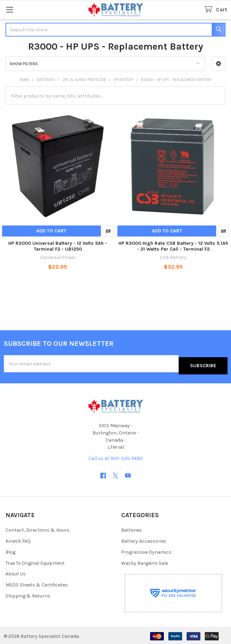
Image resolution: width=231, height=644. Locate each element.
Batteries (132, 528)
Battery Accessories (144, 539)
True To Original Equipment (35, 561)
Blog (10, 550)
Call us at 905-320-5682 (116, 456)
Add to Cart (51, 231)
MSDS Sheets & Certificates (37, 583)
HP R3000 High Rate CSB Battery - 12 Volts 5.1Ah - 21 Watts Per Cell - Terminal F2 (173, 246)
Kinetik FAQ (18, 539)
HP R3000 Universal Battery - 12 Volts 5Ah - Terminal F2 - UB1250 (58, 246)
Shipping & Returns (28, 594)
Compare (108, 231)
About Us (16, 572)
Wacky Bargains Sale (145, 561)
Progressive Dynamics (146, 550)
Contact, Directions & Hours (38, 528)
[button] (218, 64)
